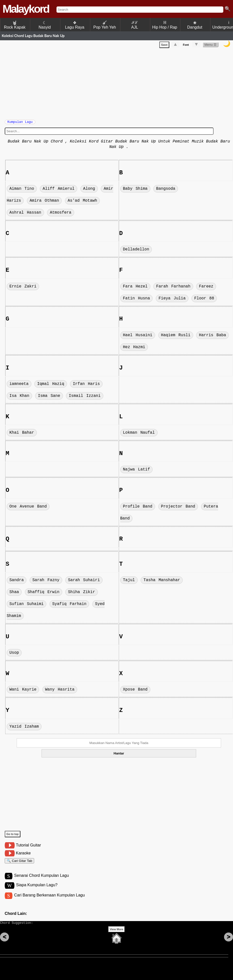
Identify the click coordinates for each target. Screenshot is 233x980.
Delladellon (136, 252)
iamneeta (19, 386)
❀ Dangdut (195, 25)
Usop (14, 655)
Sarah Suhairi (84, 583)
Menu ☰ (210, 46)
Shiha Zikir (82, 595)
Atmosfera (60, 215)
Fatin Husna (137, 301)
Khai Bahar (22, 435)
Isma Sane (49, 398)
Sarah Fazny (46, 583)
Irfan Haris (86, 386)
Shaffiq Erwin (44, 595)
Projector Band (178, 509)
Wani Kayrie (23, 692)
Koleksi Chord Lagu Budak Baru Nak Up (33, 36)
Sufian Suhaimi (27, 607)
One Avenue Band (28, 509)
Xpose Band (135, 692)
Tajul (129, 583)
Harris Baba (212, 338)
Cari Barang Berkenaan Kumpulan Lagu (50, 901)
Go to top (13, 837)
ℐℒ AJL (135, 25)
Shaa (14, 595)
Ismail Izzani (85, 398)
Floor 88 (204, 301)
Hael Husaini (138, 338)
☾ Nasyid (45, 25)
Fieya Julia (172, 301)
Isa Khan (19, 398)
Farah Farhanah (173, 289)
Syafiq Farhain (69, 607)
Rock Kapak (15, 25)
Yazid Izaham (24, 729)
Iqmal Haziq (51, 386)
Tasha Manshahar (162, 583)
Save (164, 46)
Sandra (17, 583)
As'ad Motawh (82, 203)
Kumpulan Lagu (20, 123)
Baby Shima (135, 191)
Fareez (206, 289)
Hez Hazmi (134, 350)
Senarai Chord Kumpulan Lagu (42, 880)
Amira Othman (44, 203)
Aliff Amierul (58, 191)
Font (186, 46)
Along (89, 191)
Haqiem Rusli (176, 338)
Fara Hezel (135, 289)
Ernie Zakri (23, 289)
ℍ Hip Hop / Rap (165, 25)
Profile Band (138, 509)
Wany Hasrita (60, 692)
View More (116, 937)
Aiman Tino (22, 191)
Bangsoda (166, 191)
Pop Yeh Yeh (105, 25)
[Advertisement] (119, 84)
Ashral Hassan (25, 215)
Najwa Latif (137, 472)
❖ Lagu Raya (75, 25)
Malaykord (26, 9)
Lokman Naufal (139, 435)
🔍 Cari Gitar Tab (20, 864)
